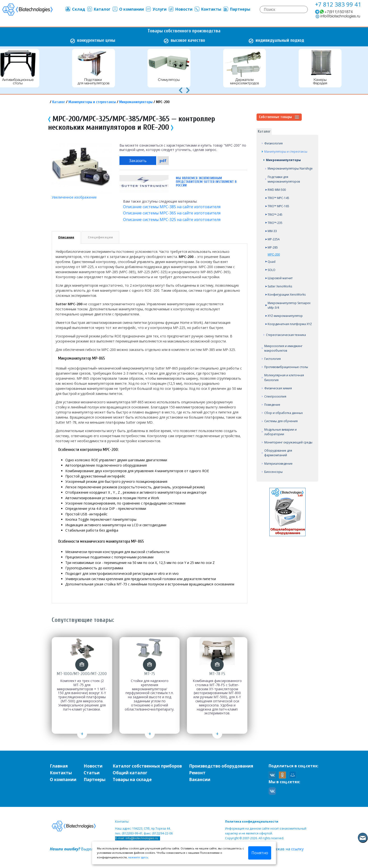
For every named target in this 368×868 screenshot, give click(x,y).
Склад (75, 9)
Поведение (272, 405)
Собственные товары (279, 117)
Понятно (260, 853)
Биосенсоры (273, 472)
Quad (272, 262)
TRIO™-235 (275, 223)
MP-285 (273, 247)
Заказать (138, 161)
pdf (163, 161)
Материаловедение (278, 464)
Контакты (208, 9)
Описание (66, 237)
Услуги (156, 9)
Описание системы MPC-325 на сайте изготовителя (172, 220)
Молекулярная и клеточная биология (284, 377)
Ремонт (197, 773)
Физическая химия (278, 388)
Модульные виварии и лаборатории (280, 432)
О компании (128, 9)
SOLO (272, 270)
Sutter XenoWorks (280, 286)
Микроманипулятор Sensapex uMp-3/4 (289, 305)
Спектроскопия (275, 396)
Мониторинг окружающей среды (288, 442)
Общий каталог (130, 773)
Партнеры (236, 9)
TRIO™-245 (275, 215)
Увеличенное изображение (74, 197)
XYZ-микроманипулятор (285, 316)
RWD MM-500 (277, 190)
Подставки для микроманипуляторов (284, 179)
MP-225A (274, 239)
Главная (59, 766)
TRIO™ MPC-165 (278, 206)
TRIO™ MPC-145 (278, 198)
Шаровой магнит (280, 278)
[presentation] (181, 90)
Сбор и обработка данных (283, 413)
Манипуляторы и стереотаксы (92, 102)
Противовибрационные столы (286, 367)
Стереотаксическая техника (286, 335)
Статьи (92, 773)
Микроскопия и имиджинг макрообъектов (283, 348)
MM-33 (272, 231)
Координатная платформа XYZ (290, 324)
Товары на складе (132, 779)
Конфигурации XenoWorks (287, 295)
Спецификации (100, 237)
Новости (180, 9)
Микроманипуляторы (136, 102)
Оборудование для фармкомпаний (278, 453)
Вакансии (200, 779)
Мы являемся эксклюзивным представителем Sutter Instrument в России (206, 182)
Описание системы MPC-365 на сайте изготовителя (172, 213)
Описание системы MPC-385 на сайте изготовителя (172, 207)
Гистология (272, 359)
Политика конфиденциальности (252, 822)
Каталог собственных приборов (147, 766)
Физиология (273, 143)
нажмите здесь (138, 857)
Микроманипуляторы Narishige (290, 168)
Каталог (99, 9)
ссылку (297, 849)
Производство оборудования (221, 766)
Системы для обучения (281, 421)
